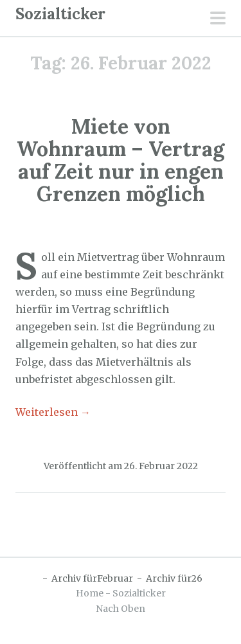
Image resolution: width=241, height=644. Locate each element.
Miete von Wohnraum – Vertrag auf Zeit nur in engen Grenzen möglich (121, 160)
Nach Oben (121, 609)
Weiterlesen (53, 412)
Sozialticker (60, 14)
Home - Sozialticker (121, 593)
